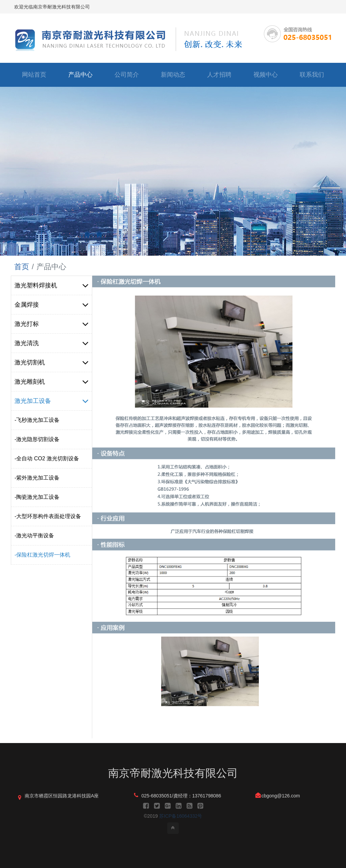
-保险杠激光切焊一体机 (42, 555)
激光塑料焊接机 (52, 285)
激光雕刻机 (52, 382)
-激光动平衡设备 (34, 535)
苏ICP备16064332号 (181, 816)
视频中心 (266, 75)
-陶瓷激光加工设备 (37, 497)
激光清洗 (52, 343)
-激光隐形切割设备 (37, 439)
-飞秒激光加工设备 (37, 420)
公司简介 (127, 75)
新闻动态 (173, 75)
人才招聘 (219, 75)
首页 (22, 267)
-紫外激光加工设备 (37, 478)
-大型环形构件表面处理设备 (48, 516)
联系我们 (312, 75)
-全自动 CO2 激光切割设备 (47, 458)
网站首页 (34, 75)
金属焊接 (52, 305)
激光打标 (52, 324)
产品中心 (80, 75)
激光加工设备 (52, 401)
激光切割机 (52, 362)
